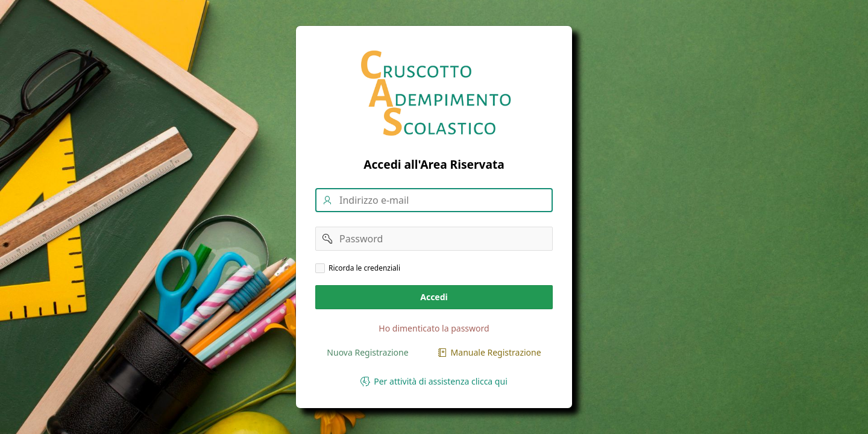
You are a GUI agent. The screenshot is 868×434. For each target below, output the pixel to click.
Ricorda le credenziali (364, 268)
